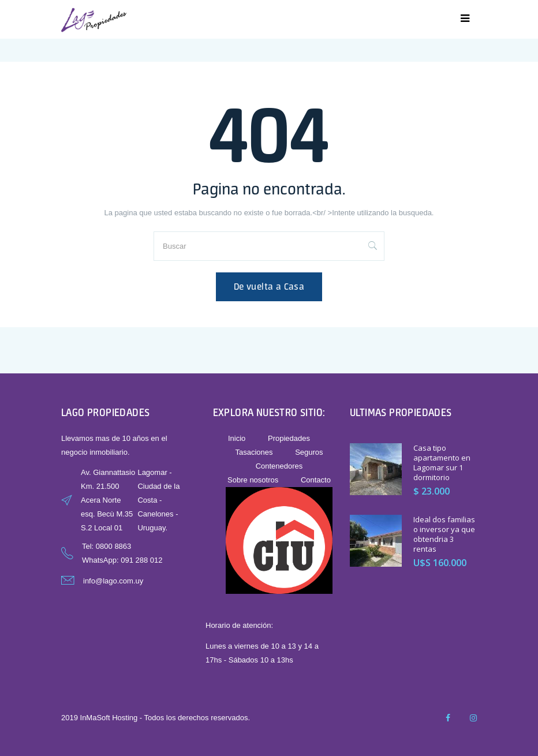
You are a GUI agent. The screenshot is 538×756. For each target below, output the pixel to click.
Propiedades (289, 438)
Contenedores (279, 466)
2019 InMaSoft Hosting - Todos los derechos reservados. (156, 718)
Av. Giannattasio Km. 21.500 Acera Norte (108, 486)
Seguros (309, 452)
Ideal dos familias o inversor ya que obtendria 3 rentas (444, 534)
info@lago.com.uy (113, 581)
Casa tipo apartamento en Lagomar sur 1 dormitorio (442, 463)
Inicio (237, 438)
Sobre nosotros (253, 480)
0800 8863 (113, 546)
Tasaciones (254, 452)
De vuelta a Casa (269, 287)
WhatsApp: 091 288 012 (122, 560)
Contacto (316, 480)
